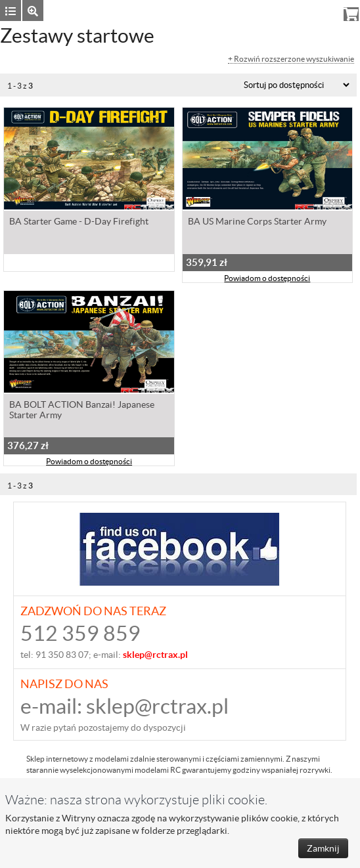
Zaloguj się (257, 10)
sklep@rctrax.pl (157, 706)
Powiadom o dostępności (267, 278)
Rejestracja (311, 10)
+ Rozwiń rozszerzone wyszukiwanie (291, 59)
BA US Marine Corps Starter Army (257, 221)
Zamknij (323, 848)
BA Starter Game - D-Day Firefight (79, 221)
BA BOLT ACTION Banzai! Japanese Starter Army (82, 410)
